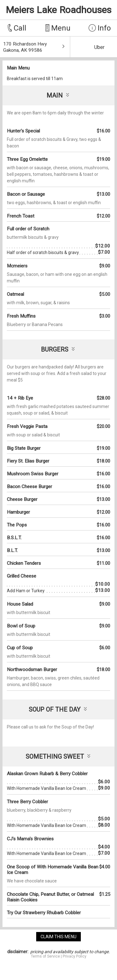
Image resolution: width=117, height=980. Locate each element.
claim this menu (58, 937)
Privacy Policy (75, 956)
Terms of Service (45, 956)
